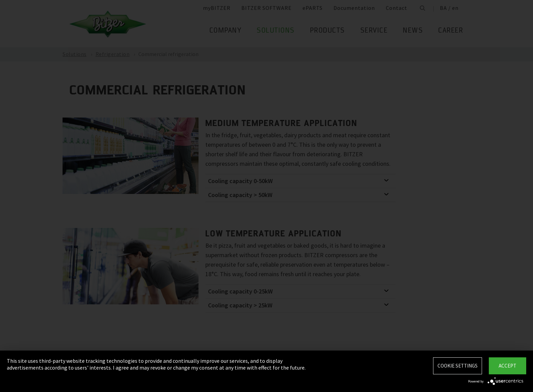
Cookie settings (458, 366)
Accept (508, 366)
